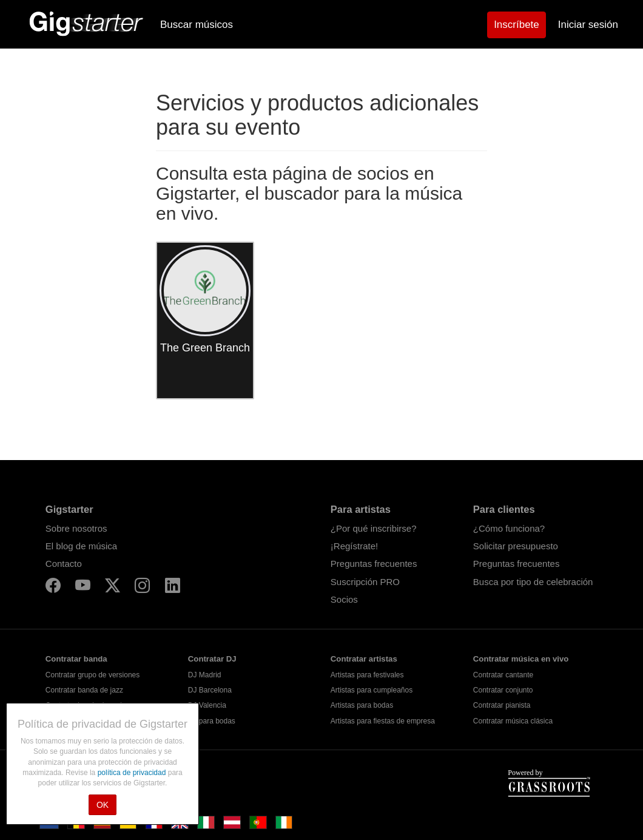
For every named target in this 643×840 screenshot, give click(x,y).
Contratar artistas (364, 659)
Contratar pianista (502, 705)
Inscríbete (517, 25)
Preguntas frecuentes (374, 564)
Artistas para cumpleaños (372, 690)
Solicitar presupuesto (516, 546)
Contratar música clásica (513, 721)
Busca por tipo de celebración (533, 582)
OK (103, 805)
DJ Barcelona (210, 690)
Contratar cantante (503, 675)
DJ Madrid (205, 675)
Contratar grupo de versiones (93, 675)
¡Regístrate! (354, 546)
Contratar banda (76, 659)
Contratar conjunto (503, 690)
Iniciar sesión (588, 25)
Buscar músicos (197, 25)
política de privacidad (133, 773)
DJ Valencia (207, 705)
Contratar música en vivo (521, 659)
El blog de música (81, 546)
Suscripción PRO (365, 582)
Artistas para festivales (367, 675)
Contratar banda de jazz (84, 690)
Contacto (64, 564)
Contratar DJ (212, 659)
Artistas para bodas (362, 705)
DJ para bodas (212, 721)
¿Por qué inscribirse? (374, 528)
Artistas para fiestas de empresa (383, 721)
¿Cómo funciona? (509, 528)
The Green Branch (205, 348)
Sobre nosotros (76, 528)
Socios (344, 599)
